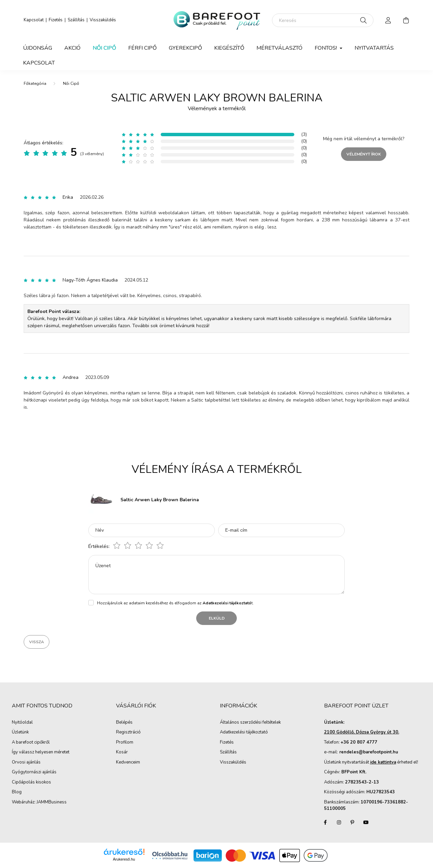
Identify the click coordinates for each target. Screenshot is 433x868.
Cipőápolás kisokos (31, 782)
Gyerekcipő (185, 48)
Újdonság (38, 48)
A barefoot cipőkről (31, 743)
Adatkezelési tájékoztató (244, 732)
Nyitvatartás (374, 48)
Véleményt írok (364, 154)
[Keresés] (323, 20)
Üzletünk (20, 732)
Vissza (37, 642)
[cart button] (406, 20)
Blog (17, 792)
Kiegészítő (229, 48)
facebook (325, 822)
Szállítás (76, 20)
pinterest (352, 822)
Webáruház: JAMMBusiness (39, 802)
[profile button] (388, 20)
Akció (72, 48)
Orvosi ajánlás (26, 763)
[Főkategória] (35, 83)
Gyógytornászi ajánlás (34, 772)
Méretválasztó (279, 48)
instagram (339, 822)
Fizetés (56, 20)
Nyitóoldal (22, 723)
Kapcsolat (34, 20)
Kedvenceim (128, 763)
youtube (366, 822)
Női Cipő (104, 48)
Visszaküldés (103, 20)
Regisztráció (128, 732)
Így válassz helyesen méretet (41, 752)
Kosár (122, 752)
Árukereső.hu (124, 859)
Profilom (125, 743)
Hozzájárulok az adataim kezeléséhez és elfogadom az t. (175, 603)
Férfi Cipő (142, 48)
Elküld (217, 618)
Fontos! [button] (326, 48)
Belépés (124, 723)
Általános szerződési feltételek (250, 723)
